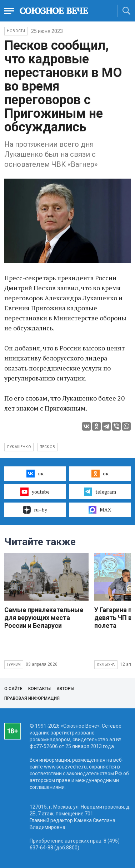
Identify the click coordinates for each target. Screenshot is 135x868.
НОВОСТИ (16, 31)
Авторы (65, 689)
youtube (35, 491)
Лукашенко (19, 447)
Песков (47, 447)
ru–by (35, 510)
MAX (100, 510)
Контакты (39, 689)
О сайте (13, 689)
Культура (106, 665)
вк (35, 474)
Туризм (14, 665)
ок (100, 474)
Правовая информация (32, 698)
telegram (100, 491)
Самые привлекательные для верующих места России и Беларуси (44, 618)
